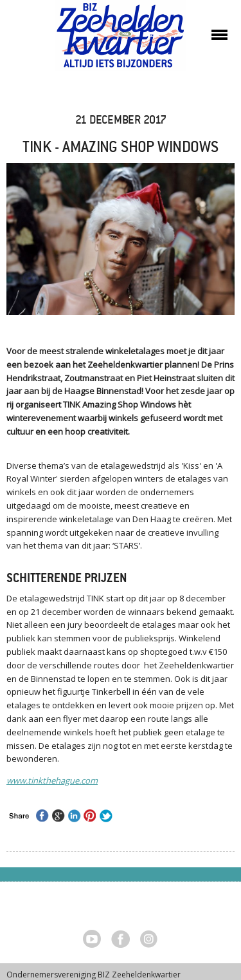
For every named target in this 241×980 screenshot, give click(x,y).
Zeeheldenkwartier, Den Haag (121, 40)
